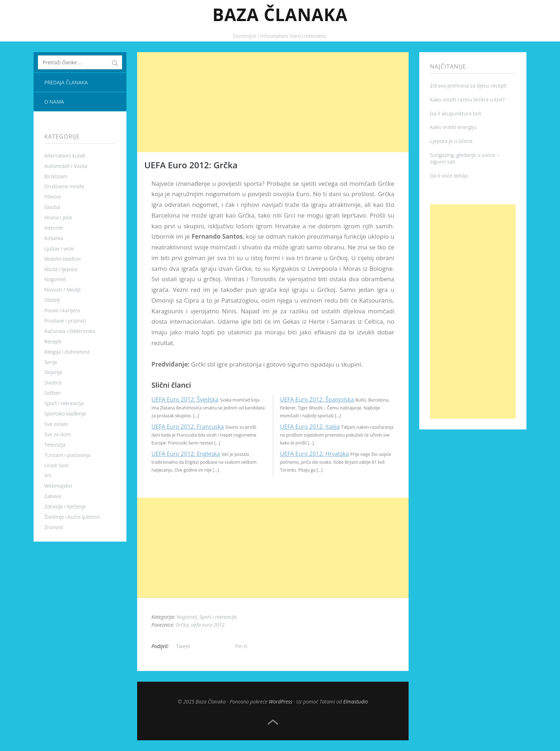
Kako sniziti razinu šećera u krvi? (467, 100)
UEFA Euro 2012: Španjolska (317, 399)
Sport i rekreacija (64, 403)
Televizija (55, 445)
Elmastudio (356, 702)
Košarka (54, 238)
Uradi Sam (56, 465)
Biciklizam (56, 176)
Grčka (182, 625)
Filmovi (52, 197)
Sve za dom (57, 434)
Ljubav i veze (59, 248)
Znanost (54, 527)
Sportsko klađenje (65, 414)
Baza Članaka (280, 14)
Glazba (52, 207)
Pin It (241, 646)
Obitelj (52, 300)
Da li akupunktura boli (456, 113)
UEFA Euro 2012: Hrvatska (314, 454)
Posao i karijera (62, 310)
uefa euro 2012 (208, 625)
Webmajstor (58, 486)
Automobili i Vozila (66, 166)
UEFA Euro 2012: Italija (310, 427)
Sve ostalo (56, 424)
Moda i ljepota (61, 269)
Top (273, 722)
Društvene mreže (64, 186)
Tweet (183, 646)
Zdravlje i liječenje (65, 506)
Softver (52, 393)
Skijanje (53, 372)
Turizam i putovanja (67, 455)
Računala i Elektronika (70, 331)
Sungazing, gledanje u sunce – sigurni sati (465, 158)
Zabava (53, 496)
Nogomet (55, 279)
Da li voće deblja (449, 176)
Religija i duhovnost (67, 352)
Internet (54, 228)
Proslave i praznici (65, 321)
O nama (54, 102)
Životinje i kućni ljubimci (72, 517)
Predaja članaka (66, 82)
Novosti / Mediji (62, 290)
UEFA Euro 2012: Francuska (188, 427)
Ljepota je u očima (451, 141)
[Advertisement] (273, 102)
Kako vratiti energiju (453, 127)
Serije (51, 362)
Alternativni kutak (65, 156)
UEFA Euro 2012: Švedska (185, 399)
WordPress (281, 702)
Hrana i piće (58, 217)
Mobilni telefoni (62, 259)
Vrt (48, 475)
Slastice (53, 382)
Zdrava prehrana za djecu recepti (468, 86)
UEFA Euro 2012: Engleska (186, 454)
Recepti (53, 341)
